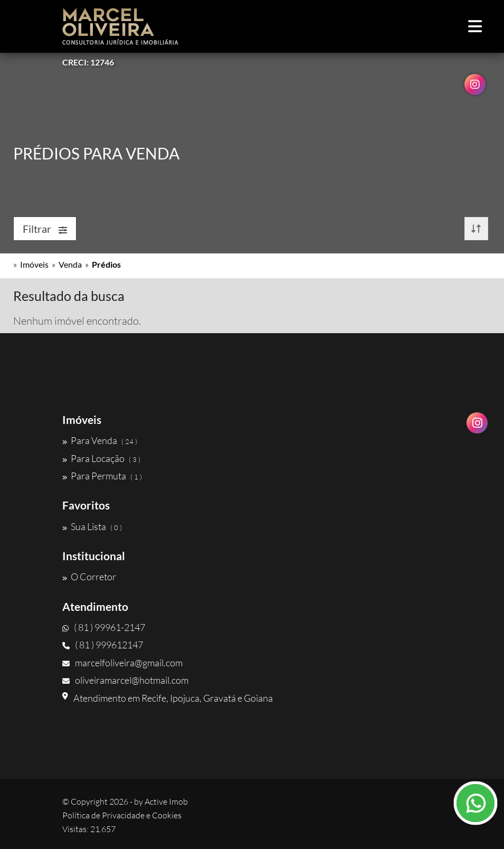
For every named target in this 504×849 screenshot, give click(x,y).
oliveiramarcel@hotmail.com (125, 680)
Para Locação (101, 458)
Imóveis (34, 264)
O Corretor (89, 577)
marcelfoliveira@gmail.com (122, 663)
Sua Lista (92, 526)
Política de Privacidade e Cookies (122, 815)
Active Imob (166, 801)
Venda (70, 264)
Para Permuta (102, 476)
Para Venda (100, 440)
